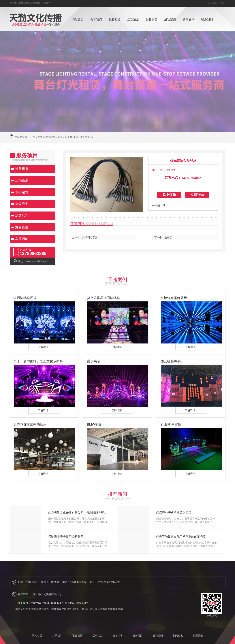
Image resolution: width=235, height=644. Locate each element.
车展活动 (22, 239)
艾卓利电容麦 (90, 237)
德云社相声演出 (172, 361)
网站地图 (213, 3)
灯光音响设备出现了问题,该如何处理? (181, 537)
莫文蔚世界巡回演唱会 (104, 298)
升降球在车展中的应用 (30, 424)
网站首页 (78, 19)
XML (222, 3)
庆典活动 (22, 216)
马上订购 (169, 195)
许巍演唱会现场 (25, 298)
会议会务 (22, 204)
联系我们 (207, 19)
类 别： (158, 170)
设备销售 (152, 19)
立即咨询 (197, 195)
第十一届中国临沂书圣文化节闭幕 (38, 361)
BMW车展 (94, 424)
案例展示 (94, 361)
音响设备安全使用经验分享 (66, 537)
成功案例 (170, 19)
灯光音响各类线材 (183, 161)
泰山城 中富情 (171, 424)
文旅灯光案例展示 (174, 298)
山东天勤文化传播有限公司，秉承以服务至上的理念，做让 (79, 513)
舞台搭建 (22, 227)
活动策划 (133, 19)
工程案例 (118, 279)
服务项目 (70, 137)
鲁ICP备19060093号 (77, 603)
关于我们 (96, 19)
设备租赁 (115, 19)
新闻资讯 (189, 19)
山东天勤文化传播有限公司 (45, 137)
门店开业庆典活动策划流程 (174, 513)
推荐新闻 (118, 494)
